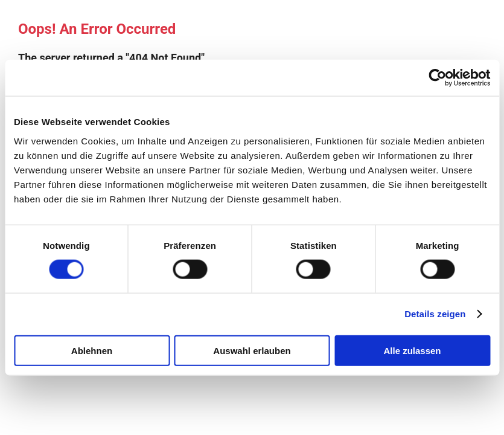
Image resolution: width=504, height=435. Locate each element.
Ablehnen (92, 350)
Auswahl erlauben (252, 350)
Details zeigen (435, 314)
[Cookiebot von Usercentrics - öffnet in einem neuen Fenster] (437, 78)
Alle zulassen (412, 350)
